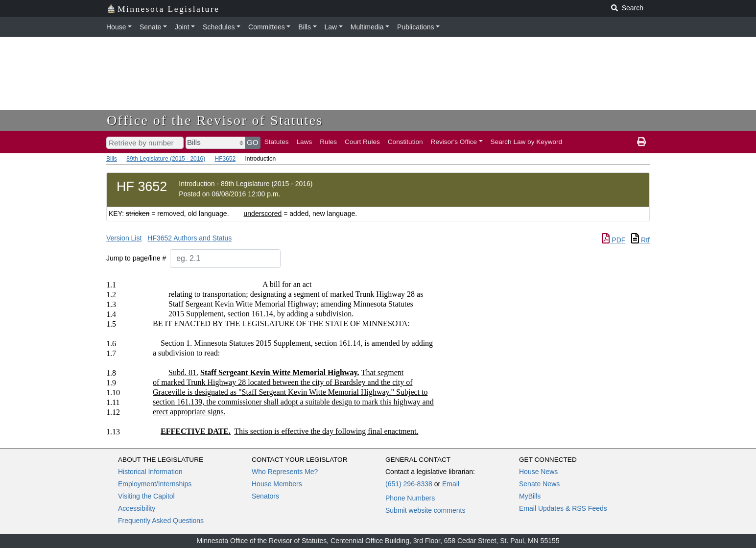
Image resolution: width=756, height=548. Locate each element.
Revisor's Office (454, 142)
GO (253, 142)
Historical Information (150, 472)
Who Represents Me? (285, 472)
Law (331, 27)
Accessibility (137, 508)
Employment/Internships (155, 484)
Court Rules (362, 142)
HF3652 (225, 159)
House (116, 27)
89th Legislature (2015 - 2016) (166, 159)
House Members (277, 484)
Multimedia (367, 27)
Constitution (405, 142)
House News (538, 472)
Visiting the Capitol (146, 496)
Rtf (640, 240)
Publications (416, 27)
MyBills (530, 496)
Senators (265, 496)
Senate (150, 27)
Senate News (539, 484)
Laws (305, 142)
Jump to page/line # (136, 258)
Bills (305, 27)
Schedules (219, 27)
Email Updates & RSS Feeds (563, 508)
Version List (124, 238)
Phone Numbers (410, 498)
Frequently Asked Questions (161, 521)
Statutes (277, 142)
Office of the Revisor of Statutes (215, 120)
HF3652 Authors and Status (189, 238)
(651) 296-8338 (409, 484)
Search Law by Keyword (527, 142)
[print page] (641, 142)
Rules (328, 142)
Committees (267, 27)
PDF (614, 240)
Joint (182, 27)
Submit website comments (425, 510)
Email (451, 484)
